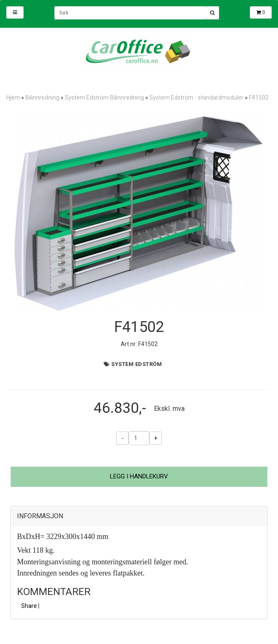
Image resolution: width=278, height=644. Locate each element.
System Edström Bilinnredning (104, 98)
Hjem (13, 98)
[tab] (139, 516)
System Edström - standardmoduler (196, 98)
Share (29, 606)
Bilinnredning (42, 98)
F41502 (259, 98)
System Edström (137, 364)
